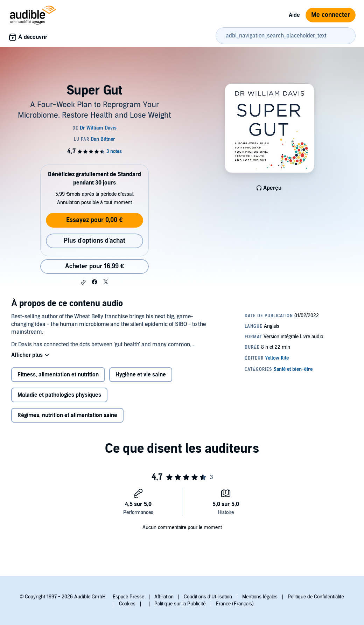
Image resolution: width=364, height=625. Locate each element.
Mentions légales (260, 597)
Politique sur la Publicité (180, 604)
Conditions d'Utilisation (208, 597)
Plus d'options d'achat (94, 241)
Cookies (127, 604)
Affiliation (164, 597)
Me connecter (331, 15)
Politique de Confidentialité (316, 597)
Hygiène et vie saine (141, 375)
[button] (83, 282)
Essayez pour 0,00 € (94, 220)
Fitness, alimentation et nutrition (58, 375)
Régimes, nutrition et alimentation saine (67, 415)
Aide (294, 15)
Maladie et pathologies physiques (59, 395)
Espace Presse (128, 597)
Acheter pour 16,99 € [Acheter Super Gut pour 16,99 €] (94, 266)
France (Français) (235, 604)
